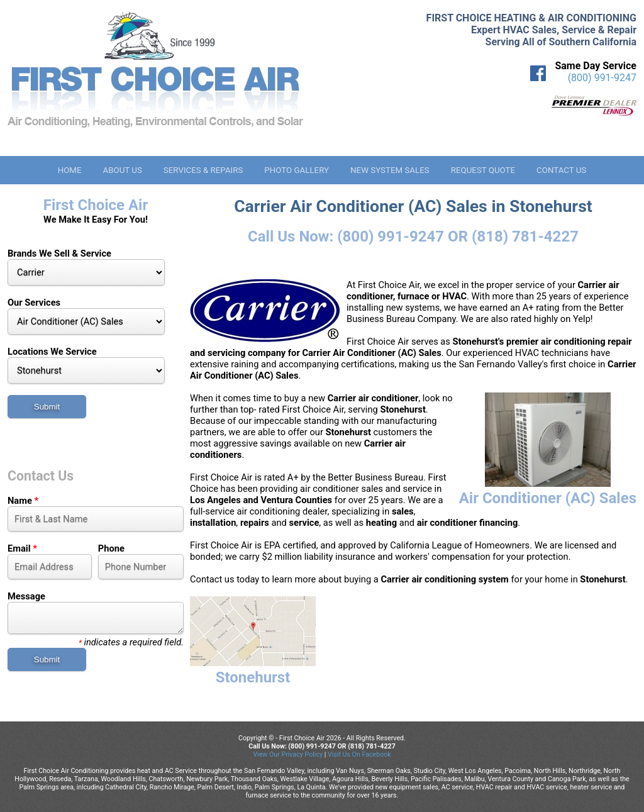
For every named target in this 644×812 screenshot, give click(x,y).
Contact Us (561, 170)
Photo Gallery (297, 170)
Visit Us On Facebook (359, 754)
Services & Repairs (203, 170)
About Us (122, 170)
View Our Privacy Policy (288, 754)
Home (70, 170)
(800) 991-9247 (602, 78)
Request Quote (483, 170)
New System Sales (390, 170)
